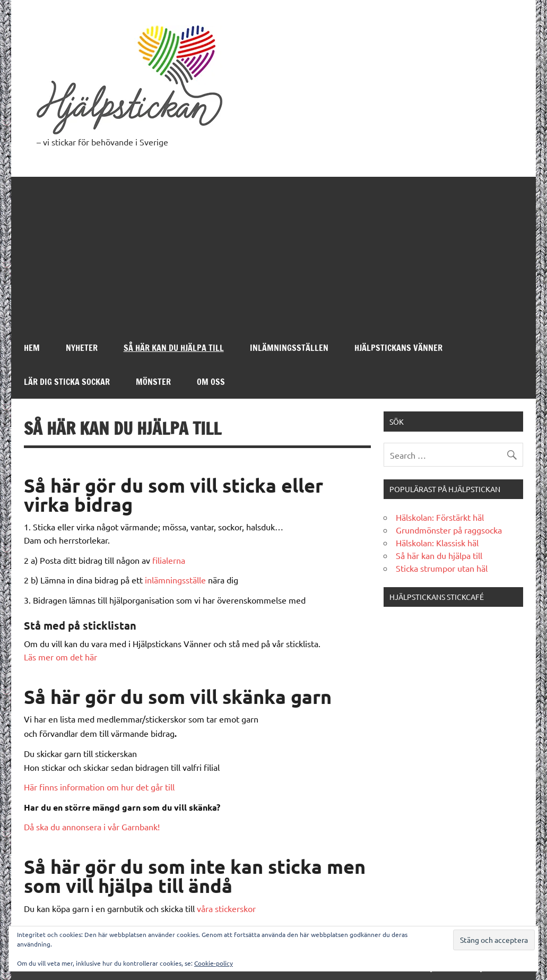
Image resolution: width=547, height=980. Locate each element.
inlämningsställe (175, 580)
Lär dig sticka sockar (67, 382)
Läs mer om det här (60, 657)
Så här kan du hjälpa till (174, 348)
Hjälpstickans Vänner (398, 348)
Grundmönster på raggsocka (449, 530)
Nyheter (82, 348)
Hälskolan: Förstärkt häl (440, 517)
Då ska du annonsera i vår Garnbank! (92, 827)
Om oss (211, 382)
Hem (32, 348)
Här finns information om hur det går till (99, 787)
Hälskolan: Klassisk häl (437, 543)
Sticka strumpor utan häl (442, 568)
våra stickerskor (226, 908)
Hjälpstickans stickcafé (437, 597)
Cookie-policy (214, 963)
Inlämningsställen (289, 348)
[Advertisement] (274, 251)
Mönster (153, 382)
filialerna (169, 560)
